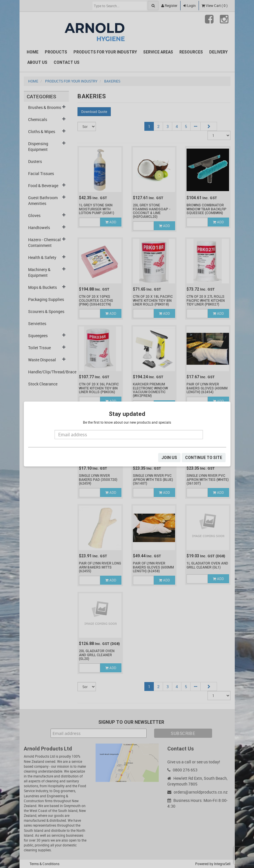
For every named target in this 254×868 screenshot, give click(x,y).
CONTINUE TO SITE (204, 458)
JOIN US (169, 458)
